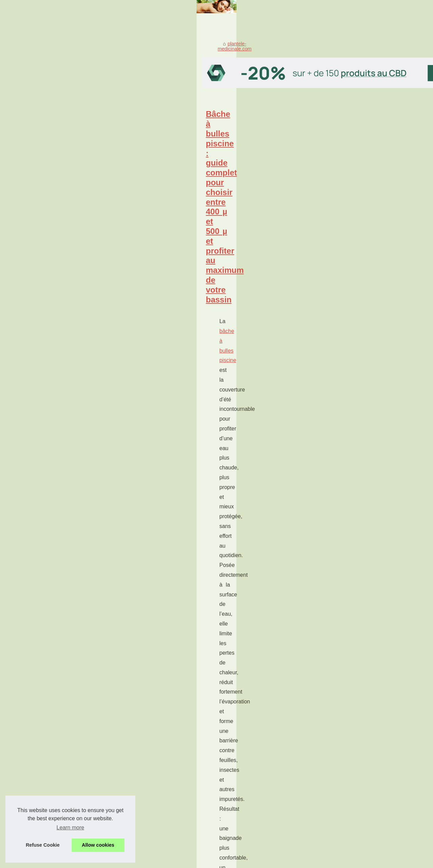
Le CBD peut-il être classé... (357, 595)
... (157, 276)
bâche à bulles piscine (65, 247)
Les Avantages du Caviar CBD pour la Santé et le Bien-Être (134, 746)
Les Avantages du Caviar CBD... (361, 513)
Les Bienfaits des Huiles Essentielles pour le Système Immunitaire (141, 758)
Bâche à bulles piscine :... (354, 447)
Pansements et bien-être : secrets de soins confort (114, 619)
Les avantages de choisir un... (359, 498)
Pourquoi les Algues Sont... (356, 580)
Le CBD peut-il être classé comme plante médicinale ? (128, 805)
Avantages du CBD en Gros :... (360, 543)
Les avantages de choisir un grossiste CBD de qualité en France (141, 525)
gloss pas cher (49, 463)
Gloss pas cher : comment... (357, 462)
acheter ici (142, 700)
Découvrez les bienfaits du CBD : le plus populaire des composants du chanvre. (156, 793)
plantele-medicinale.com (60, 150)
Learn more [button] (70, 828)
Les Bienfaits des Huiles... (355, 528)
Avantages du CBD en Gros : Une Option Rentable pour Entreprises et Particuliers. (159, 781)
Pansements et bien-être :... (356, 395)
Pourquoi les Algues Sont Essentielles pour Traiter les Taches (136, 319)
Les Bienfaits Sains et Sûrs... (358, 410)
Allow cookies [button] (98, 845)
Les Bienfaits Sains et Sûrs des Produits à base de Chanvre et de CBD (146, 769)
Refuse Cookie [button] (43, 845)
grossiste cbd (47, 557)
